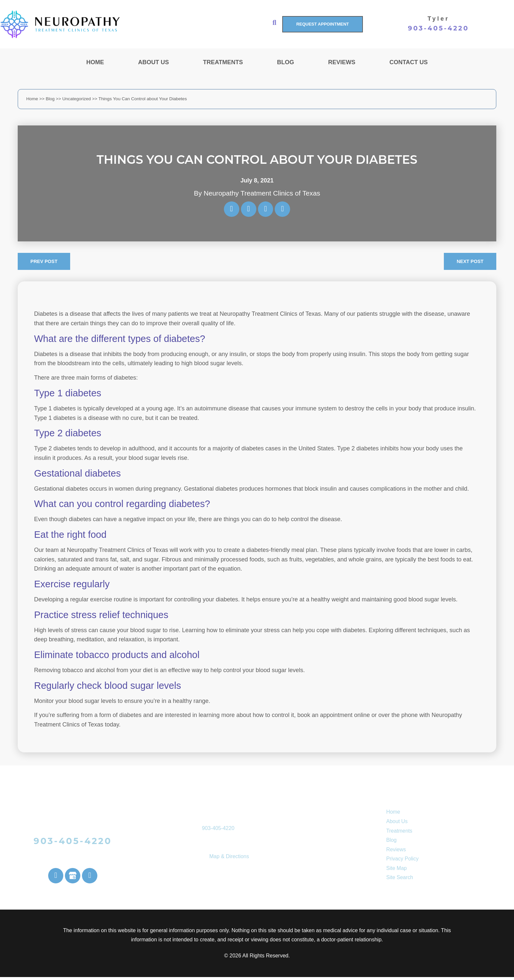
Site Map (396, 870)
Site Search (400, 880)
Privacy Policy (403, 861)
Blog (286, 62)
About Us (153, 62)
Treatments (223, 62)
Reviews (342, 62)
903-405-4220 (439, 28)
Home (95, 62)
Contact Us (409, 62)
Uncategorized (77, 99)
